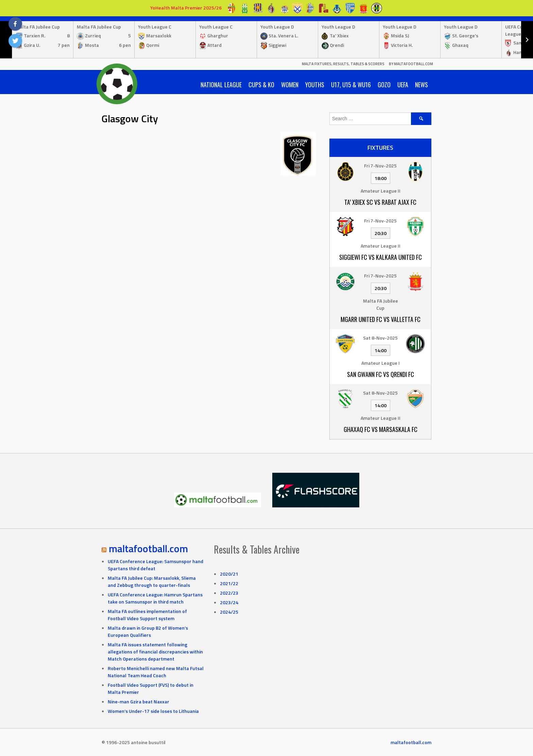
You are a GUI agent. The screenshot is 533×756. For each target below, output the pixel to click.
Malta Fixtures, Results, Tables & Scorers (343, 64)
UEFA (403, 85)
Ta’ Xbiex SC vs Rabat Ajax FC (380, 202)
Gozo (384, 85)
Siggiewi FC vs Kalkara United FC (381, 257)
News (422, 85)
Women (290, 85)
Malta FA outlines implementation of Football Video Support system (147, 615)
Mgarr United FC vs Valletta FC (381, 319)
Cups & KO (261, 85)
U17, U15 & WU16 (351, 85)
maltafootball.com (148, 548)
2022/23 (229, 593)
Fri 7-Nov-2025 (380, 166)
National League (221, 85)
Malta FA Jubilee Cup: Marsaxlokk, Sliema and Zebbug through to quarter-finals (152, 581)
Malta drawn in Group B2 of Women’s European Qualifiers (148, 631)
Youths (315, 85)
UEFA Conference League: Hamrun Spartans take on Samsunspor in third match (155, 598)
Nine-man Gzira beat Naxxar (139, 701)
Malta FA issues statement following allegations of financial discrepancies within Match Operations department (155, 652)
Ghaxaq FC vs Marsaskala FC (381, 429)
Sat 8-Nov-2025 (380, 338)
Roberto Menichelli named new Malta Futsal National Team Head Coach (156, 672)
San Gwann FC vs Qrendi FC (381, 374)
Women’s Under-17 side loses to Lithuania (153, 711)
